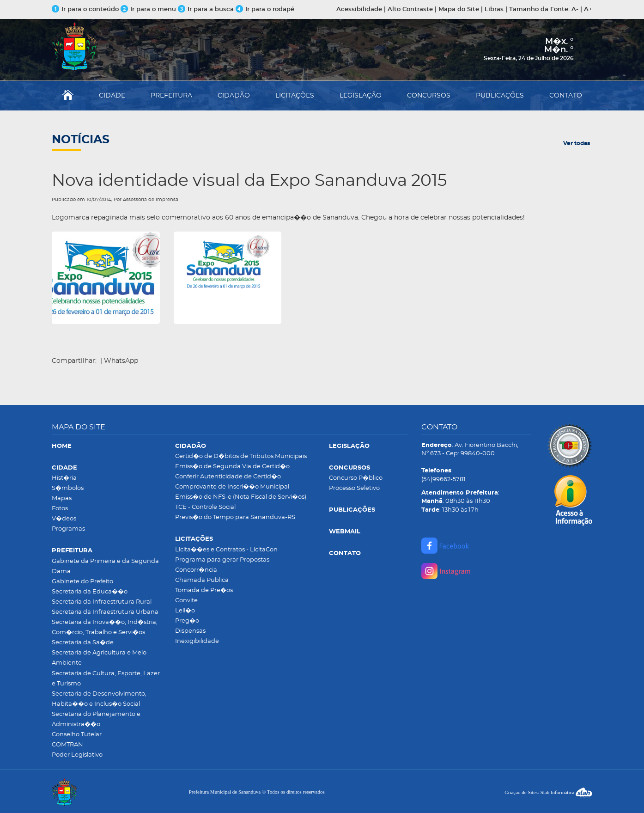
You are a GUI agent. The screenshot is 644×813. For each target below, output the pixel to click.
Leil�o (185, 611)
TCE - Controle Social (205, 507)
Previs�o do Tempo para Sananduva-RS (235, 517)
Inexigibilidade (197, 641)
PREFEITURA (171, 96)
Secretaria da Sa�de (83, 643)
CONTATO (566, 96)
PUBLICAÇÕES (500, 96)
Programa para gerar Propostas (222, 560)
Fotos (60, 509)
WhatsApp (121, 361)
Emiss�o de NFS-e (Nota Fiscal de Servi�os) (241, 497)
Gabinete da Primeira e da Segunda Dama (105, 566)
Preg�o (187, 621)
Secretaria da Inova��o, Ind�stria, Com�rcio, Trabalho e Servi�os (105, 627)
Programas (68, 529)
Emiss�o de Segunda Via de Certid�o (232, 467)
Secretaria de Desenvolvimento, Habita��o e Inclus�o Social (99, 699)
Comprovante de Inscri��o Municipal (232, 487)
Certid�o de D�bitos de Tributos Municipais (241, 456)
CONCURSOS (429, 96)
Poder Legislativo (77, 755)
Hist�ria (64, 478)
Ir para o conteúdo (85, 9)
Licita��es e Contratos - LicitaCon (226, 550)
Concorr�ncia (196, 570)
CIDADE (112, 96)
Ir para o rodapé (265, 9)
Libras (494, 9)
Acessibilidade (359, 9)
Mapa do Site (459, 9)
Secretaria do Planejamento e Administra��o (96, 719)
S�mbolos (68, 488)
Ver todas (577, 143)
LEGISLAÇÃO (361, 96)
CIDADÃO (234, 96)
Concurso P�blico (356, 478)
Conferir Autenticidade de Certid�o (228, 477)
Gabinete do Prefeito (82, 582)
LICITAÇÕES (295, 96)
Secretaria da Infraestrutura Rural (102, 602)
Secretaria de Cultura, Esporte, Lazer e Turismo (106, 679)
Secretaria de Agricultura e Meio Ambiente (99, 658)
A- (575, 9)
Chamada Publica (202, 580)
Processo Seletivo (354, 488)
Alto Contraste (410, 9)
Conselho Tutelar (77, 735)
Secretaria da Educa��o (90, 592)
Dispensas (190, 631)
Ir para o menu (149, 9)
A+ (588, 9)
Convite (186, 601)
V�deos (64, 519)
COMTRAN (67, 745)
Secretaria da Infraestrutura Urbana (105, 612)
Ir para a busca (206, 9)
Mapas (62, 498)
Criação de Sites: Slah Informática (548, 792)
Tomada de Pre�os (204, 590)
